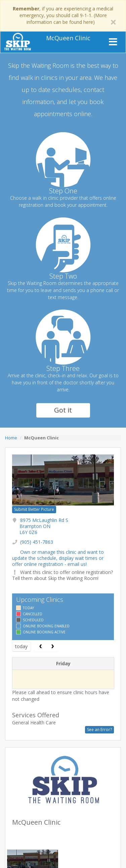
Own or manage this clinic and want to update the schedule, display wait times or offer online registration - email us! (58, 558)
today (21, 646)
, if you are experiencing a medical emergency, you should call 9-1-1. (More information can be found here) (63, 15)
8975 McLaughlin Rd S (44, 526)
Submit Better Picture (34, 509)
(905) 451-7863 (37, 542)
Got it (63, 410)
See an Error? (99, 730)
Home (11, 438)
